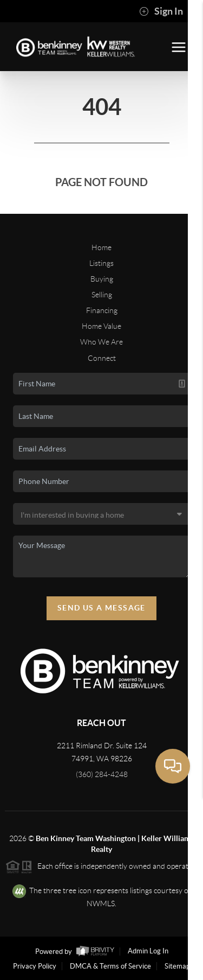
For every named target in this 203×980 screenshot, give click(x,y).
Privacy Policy (35, 966)
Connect (102, 358)
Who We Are (101, 342)
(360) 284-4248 (102, 774)
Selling (102, 295)
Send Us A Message (101, 608)
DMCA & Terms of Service (110, 966)
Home (101, 247)
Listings (101, 263)
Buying (102, 279)
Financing (102, 310)
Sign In (161, 11)
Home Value (101, 326)
